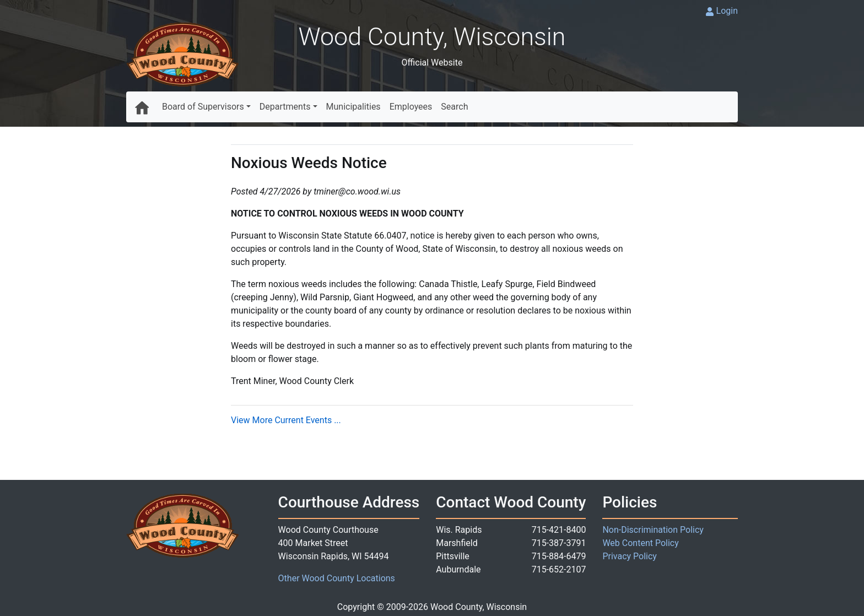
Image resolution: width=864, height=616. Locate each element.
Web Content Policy (640, 543)
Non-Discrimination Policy (653, 530)
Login (727, 11)
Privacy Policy (630, 556)
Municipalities (353, 107)
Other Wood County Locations (337, 578)
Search (454, 107)
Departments (285, 107)
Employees (411, 107)
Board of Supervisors (203, 107)
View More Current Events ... (286, 420)
